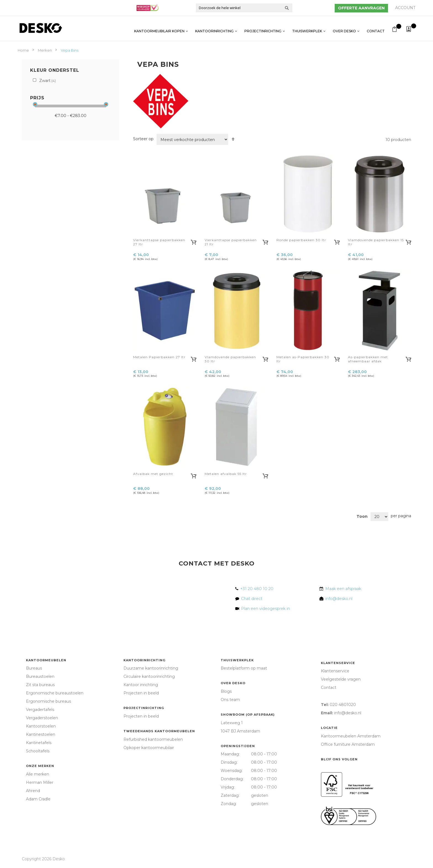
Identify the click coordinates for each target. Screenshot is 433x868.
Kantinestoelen (41, 734)
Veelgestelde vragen (341, 679)
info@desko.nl (339, 599)
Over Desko (344, 28)
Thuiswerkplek (307, 28)
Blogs (226, 691)
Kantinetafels (39, 743)
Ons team (230, 700)
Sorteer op (143, 139)
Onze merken (40, 766)
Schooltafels (38, 751)
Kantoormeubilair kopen (159, 28)
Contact (376, 28)
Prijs (37, 98)
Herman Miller (40, 782)
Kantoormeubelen (46, 660)
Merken (45, 50)
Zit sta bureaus (40, 685)
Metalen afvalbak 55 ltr (226, 474)
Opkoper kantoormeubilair (149, 748)
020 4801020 (343, 705)
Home (24, 50)
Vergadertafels (40, 710)
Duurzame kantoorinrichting (151, 668)
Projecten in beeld (141, 693)
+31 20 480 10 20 (257, 589)
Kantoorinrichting (214, 28)
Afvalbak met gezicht (153, 474)
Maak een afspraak (343, 589)
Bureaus (34, 668)
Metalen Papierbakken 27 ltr (159, 357)
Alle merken (38, 774)
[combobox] (244, 8)
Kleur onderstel (55, 70)
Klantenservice (338, 663)
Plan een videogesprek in (264, 609)
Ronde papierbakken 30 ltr (301, 240)
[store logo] (41, 28)
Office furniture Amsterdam (348, 744)
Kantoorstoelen (41, 726)
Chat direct (252, 599)
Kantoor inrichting (141, 685)
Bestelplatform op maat (244, 668)
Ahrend (33, 791)
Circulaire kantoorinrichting (149, 676)
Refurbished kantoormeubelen (153, 739)
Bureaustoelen (40, 676)
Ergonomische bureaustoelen (55, 693)
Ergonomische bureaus (48, 701)
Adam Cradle (38, 799)
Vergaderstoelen (42, 718)
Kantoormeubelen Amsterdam (351, 736)
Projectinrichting (263, 28)
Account (405, 8)
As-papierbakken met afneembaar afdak (368, 359)
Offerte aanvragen (361, 8)
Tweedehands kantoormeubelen (159, 731)
